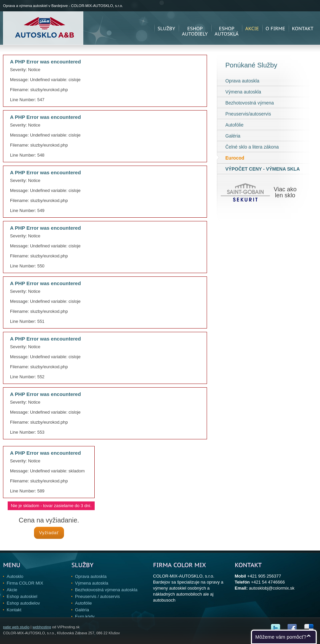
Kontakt (14, 610)
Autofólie (234, 125)
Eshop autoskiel (22, 596)
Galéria (233, 136)
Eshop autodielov (23, 603)
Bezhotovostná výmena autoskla (106, 590)
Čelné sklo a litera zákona (252, 147)
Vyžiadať (49, 533)
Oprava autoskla (242, 81)
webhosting (42, 627)
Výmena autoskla (243, 92)
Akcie (12, 590)
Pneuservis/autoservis (248, 114)
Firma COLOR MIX (25, 583)
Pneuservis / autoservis (97, 596)
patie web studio (16, 627)
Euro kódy (85, 616)
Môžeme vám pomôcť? (281, 637)
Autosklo (15, 576)
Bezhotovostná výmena (250, 103)
